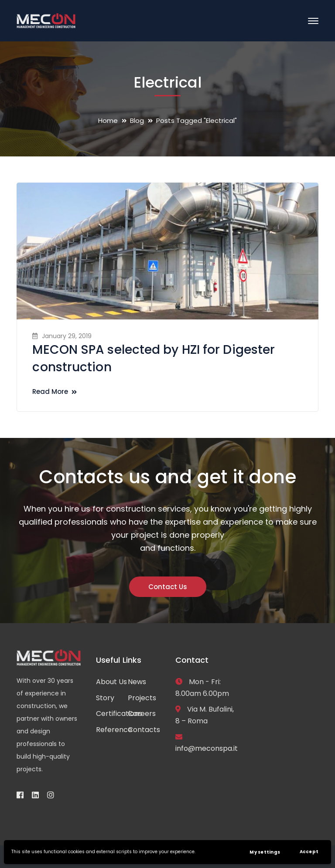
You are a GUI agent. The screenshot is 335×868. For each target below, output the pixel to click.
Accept (309, 852)
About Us (111, 682)
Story (105, 698)
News (137, 682)
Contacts (144, 730)
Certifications (119, 714)
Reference (114, 730)
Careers (142, 714)
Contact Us (168, 587)
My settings (265, 852)
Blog (137, 120)
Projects (142, 698)
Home (108, 120)
